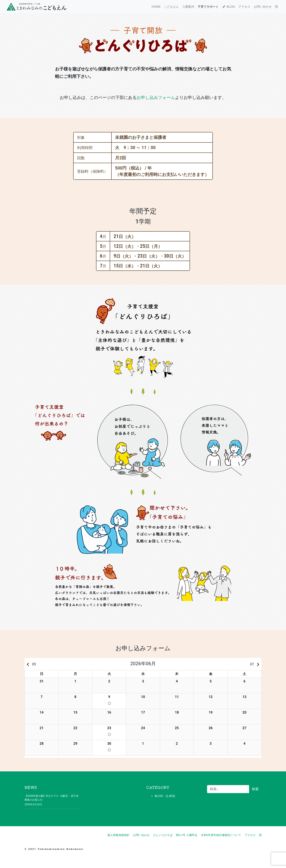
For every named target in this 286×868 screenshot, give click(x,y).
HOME (156, 7)
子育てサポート (208, 7)
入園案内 (188, 7)
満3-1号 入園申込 (187, 835)
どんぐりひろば (163, 835)
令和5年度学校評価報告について (221, 835)
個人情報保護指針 (118, 835)
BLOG (228, 7)
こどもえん (171, 7)
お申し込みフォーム (156, 97)
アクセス (244, 7)
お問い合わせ (263, 7)
